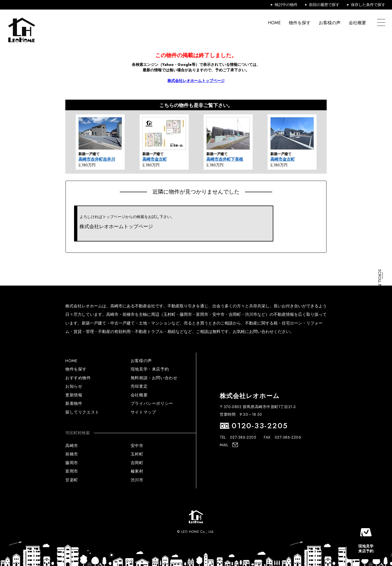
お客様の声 (330, 23)
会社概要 (357, 23)
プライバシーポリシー (152, 403)
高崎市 (72, 446)
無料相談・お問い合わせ (154, 378)
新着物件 (74, 403)
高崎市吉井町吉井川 (97, 159)
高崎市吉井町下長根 (225, 159)
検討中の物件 (286, 5)
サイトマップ (143, 412)
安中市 (137, 446)
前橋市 (72, 454)
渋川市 (137, 480)
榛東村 (137, 471)
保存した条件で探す (368, 5)
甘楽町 (72, 480)
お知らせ (74, 386)
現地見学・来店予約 (150, 369)
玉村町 (137, 454)
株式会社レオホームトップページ (196, 81)
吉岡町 (137, 463)
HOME (274, 23)
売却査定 (139, 386)
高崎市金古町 (155, 159)
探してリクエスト (82, 412)
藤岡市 (72, 463)
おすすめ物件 (78, 378)
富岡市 (72, 471)
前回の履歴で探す (324, 5)
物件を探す (300, 23)
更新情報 (74, 395)
